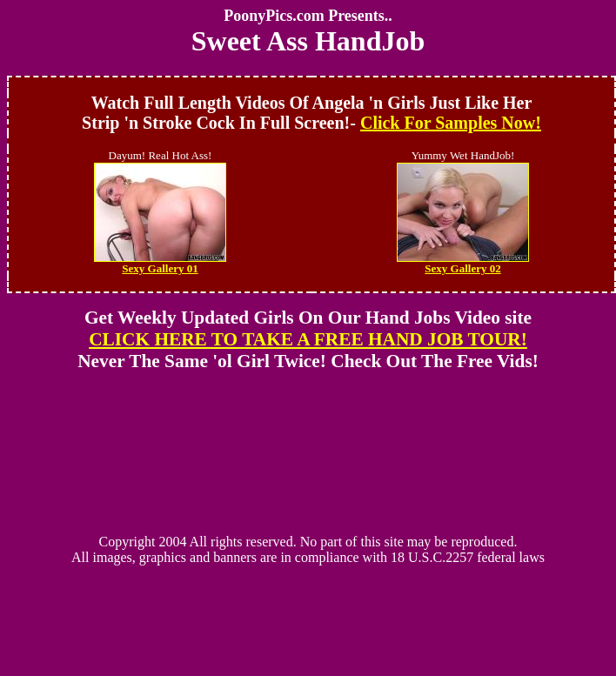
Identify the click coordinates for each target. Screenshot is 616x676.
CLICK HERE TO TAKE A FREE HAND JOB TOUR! (308, 339)
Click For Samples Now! (451, 123)
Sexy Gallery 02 (463, 263)
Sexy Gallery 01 (160, 263)
